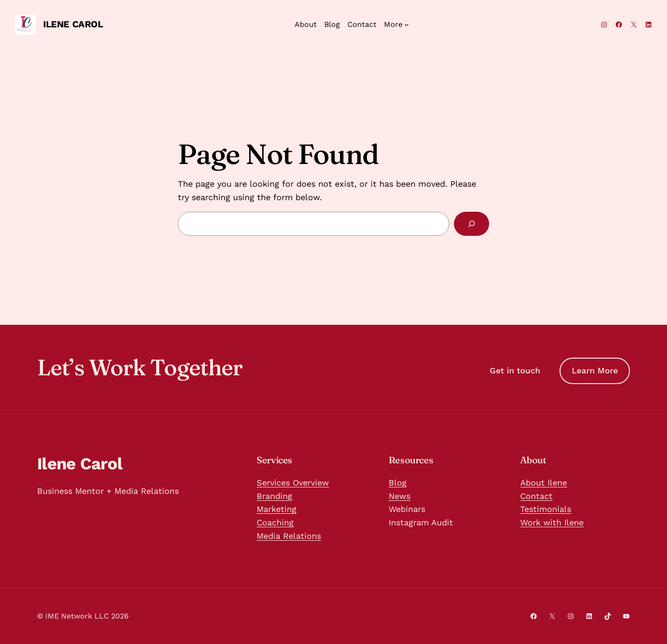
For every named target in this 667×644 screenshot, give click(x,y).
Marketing (277, 509)
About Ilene (544, 483)
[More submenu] (407, 25)
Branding (274, 496)
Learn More (595, 370)
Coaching (275, 522)
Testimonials (546, 509)
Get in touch (515, 370)
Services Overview (293, 483)
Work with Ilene (552, 522)
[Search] (472, 224)
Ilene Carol (73, 24)
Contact (536, 496)
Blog (398, 483)
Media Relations (289, 536)
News (400, 496)
